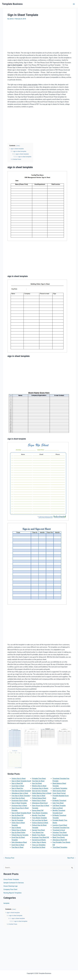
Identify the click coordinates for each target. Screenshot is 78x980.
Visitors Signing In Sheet (40, 823)
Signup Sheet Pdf (38, 810)
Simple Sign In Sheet (18, 818)
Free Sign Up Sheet (38, 781)
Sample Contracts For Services (14, 883)
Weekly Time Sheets (39, 835)
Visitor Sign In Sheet (39, 796)
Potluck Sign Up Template (20, 835)
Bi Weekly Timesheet (59, 801)
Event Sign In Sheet (18, 845)
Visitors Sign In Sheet (19, 778)
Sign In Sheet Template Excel (21, 781)
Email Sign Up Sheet (39, 847)
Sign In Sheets (16, 828)
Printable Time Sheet (39, 778)
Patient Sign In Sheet (39, 801)
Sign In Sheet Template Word (21, 813)
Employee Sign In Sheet (19, 806)
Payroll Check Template (60, 835)
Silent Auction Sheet (59, 791)
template (6, 903)
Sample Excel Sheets (39, 840)
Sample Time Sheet (38, 830)
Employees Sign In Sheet (20, 801)
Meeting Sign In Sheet (39, 786)
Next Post (72, 858)
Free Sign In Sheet (17, 847)
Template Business (12, 4)
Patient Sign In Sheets (19, 830)
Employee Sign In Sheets (40, 788)
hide (18, 146)
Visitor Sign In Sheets (39, 842)
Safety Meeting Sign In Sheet (41, 793)
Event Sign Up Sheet (18, 798)
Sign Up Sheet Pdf (17, 815)
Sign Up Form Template (40, 791)
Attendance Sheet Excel (40, 803)
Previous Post (9, 858)
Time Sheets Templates (40, 813)
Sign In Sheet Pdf (17, 783)
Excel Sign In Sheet (18, 786)
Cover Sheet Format (59, 793)
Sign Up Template (17, 820)
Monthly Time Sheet (39, 815)
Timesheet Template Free (61, 828)
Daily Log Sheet (58, 808)
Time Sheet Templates (60, 847)
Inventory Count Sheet (60, 825)
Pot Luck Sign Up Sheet (40, 820)
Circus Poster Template (11, 879)
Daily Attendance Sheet (19, 842)
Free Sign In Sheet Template (21, 796)
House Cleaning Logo (11, 886)
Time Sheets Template (39, 818)
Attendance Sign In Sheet (20, 793)
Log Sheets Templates (60, 788)
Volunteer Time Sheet (60, 832)
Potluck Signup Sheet (39, 798)
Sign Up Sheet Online (18, 832)
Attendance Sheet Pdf (60, 840)
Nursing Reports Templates (13, 893)
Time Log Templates (39, 845)
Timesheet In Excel (59, 830)
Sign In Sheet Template (19, 803)
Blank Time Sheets (59, 837)
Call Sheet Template (59, 806)
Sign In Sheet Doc (17, 788)
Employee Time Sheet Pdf (41, 837)
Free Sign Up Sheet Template (21, 791)
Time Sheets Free (38, 832)
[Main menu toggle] (74, 4)
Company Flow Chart (10, 889)
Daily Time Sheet (58, 803)
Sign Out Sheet (37, 783)
